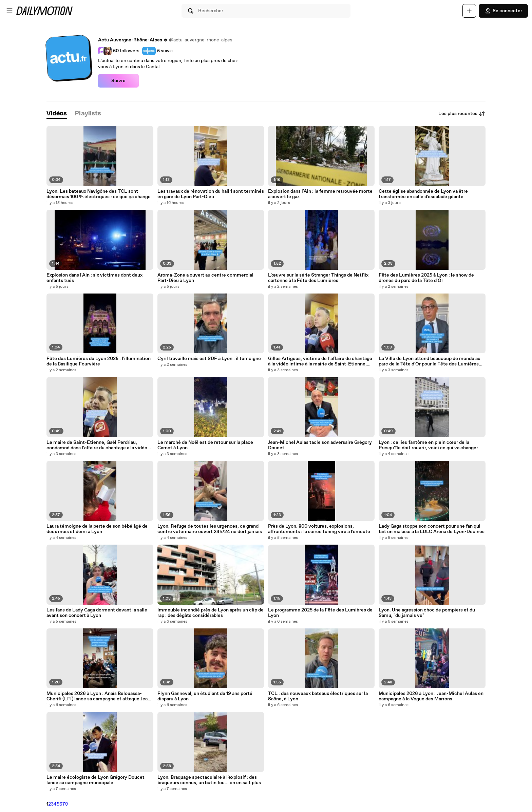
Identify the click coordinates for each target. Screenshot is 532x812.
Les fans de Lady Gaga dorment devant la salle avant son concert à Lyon (97, 613)
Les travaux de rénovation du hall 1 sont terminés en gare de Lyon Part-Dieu (211, 194)
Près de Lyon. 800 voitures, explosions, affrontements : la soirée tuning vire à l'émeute (319, 529)
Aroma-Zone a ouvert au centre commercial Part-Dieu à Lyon (205, 278)
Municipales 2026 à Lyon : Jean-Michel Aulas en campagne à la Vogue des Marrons (431, 696)
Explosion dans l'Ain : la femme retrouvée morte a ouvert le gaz (320, 194)
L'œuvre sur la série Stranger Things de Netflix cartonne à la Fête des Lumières (318, 278)
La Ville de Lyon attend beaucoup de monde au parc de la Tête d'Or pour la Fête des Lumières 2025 (430, 361)
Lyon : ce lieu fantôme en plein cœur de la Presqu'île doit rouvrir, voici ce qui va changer (428, 445)
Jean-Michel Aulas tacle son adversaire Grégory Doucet (320, 445)
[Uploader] (469, 11)
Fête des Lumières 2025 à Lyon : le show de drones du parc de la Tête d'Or (426, 278)
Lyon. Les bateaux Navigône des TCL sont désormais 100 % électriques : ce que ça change (99, 194)
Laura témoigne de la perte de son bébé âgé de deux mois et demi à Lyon (97, 529)
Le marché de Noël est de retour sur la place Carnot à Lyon (205, 445)
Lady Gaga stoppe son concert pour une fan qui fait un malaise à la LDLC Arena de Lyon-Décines (432, 529)
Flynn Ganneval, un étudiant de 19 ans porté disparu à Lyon (205, 696)
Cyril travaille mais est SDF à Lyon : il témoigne (209, 359)
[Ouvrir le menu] (9, 11)
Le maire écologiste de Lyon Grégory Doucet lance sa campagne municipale (96, 780)
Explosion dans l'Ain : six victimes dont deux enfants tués (94, 278)
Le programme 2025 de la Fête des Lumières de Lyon (320, 613)
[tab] (57, 114)
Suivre (118, 81)
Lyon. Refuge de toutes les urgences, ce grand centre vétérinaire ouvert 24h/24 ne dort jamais (210, 529)
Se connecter (503, 11)
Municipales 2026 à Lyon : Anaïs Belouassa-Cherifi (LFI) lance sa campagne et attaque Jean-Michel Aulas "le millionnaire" (99, 696)
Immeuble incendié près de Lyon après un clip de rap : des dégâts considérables (211, 613)
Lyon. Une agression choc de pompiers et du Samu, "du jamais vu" (427, 613)
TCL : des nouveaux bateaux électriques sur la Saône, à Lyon (318, 696)
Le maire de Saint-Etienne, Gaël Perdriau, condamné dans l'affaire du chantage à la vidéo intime (97, 445)
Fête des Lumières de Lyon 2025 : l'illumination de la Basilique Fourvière (99, 361)
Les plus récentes (462, 114)
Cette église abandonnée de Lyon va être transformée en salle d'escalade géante (423, 194)
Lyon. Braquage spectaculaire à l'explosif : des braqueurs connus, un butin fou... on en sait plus (209, 780)
